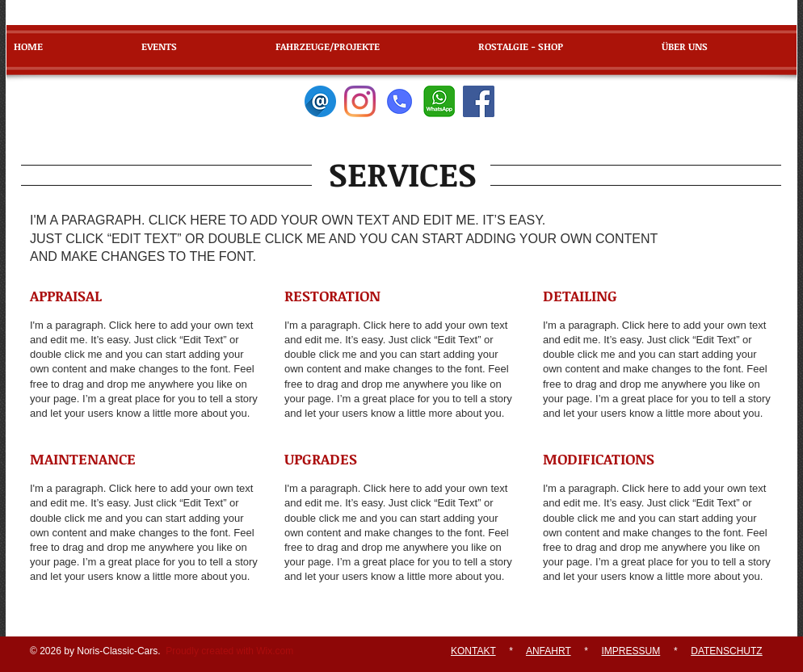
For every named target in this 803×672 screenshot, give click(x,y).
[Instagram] (360, 101)
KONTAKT (473, 651)
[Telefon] (399, 101)
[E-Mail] (320, 101)
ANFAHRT (549, 651)
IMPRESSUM (631, 651)
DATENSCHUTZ (726, 651)
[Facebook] (479, 101)
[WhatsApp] (439, 101)
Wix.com (275, 651)
